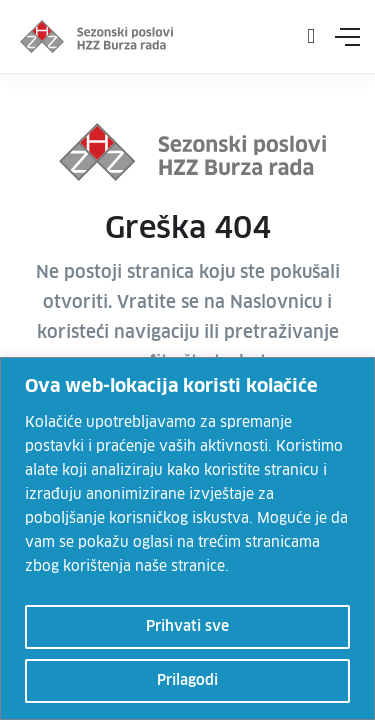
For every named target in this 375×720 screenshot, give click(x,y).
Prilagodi (187, 681)
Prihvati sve (187, 627)
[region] (187, 538)
